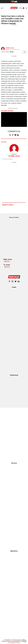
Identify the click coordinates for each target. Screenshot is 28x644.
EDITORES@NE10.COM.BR (14, 643)
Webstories (8, 205)
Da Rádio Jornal (10, 48)
